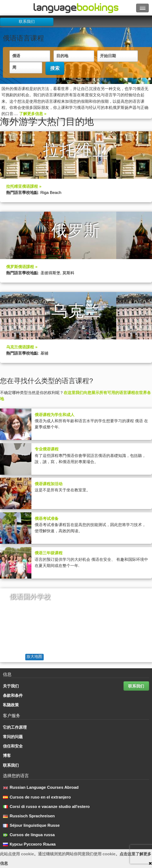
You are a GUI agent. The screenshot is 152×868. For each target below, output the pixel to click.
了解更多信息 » (33, 114)
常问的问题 (13, 737)
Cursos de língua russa (29, 835)
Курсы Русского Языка (29, 844)
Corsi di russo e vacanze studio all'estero (46, 806)
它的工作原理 (15, 727)
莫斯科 (68, 273)
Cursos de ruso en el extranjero (37, 797)
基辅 (44, 353)
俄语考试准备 (47, 518)
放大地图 (34, 656)
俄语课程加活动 (49, 484)
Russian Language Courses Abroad (41, 787)
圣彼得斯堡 (50, 273)
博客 (7, 755)
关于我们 (11, 686)
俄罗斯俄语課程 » (22, 267)
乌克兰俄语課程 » (22, 347)
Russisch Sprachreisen (29, 816)
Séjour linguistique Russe (31, 825)
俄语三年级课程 (49, 553)
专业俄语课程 (47, 449)
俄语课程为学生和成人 (55, 415)
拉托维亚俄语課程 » (24, 186)
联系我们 (27, 21)
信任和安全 (13, 746)
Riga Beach (51, 192)
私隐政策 (11, 705)
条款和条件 (13, 695)
